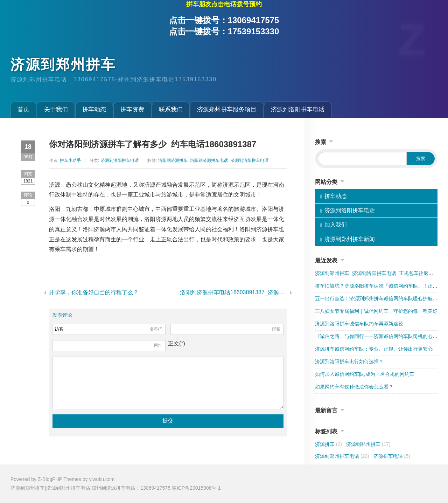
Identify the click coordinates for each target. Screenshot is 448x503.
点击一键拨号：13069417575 (224, 20)
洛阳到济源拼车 (173, 160)
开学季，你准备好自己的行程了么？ (94, 292)
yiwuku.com (102, 479)
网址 (158, 345)
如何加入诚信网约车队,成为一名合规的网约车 (365, 374)
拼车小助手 (70, 160)
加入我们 (336, 225)
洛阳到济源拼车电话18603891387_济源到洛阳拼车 (233, 292)
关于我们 (56, 109)
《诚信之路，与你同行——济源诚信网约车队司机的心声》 (379, 336)
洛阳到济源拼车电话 (209, 160)
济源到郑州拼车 (63, 64)
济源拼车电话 (392, 456)
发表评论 (62, 315)
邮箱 (276, 329)
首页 (23, 109)
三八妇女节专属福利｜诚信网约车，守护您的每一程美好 (376, 311)
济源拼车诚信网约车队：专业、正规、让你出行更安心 (374, 349)
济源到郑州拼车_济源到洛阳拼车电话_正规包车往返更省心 (379, 273)
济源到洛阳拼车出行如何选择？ (349, 361)
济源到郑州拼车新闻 (350, 239)
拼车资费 (132, 109)
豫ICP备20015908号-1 (196, 488)
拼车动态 (94, 109)
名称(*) (156, 329)
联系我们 (171, 109)
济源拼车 (328, 444)
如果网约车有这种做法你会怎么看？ (354, 387)
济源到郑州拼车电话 (342, 456)
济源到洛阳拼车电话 (298, 109)
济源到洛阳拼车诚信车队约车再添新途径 (359, 324)
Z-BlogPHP (50, 479)
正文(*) (177, 343)
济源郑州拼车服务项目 (227, 109)
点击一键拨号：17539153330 (224, 31)
